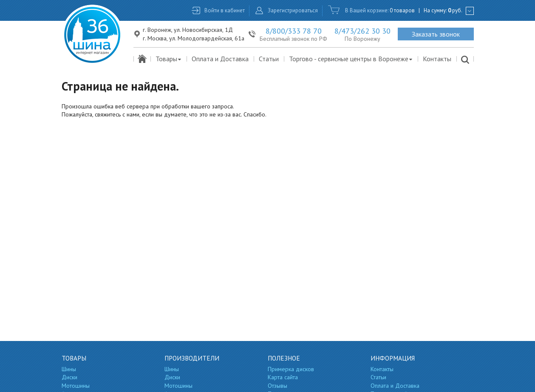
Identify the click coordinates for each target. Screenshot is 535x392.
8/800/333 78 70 (294, 31)
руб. (455, 10)
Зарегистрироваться (293, 10)
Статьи (269, 59)
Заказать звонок (436, 34)
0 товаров (402, 10)
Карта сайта (283, 377)
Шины (69, 369)
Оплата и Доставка (220, 59)
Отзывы (277, 386)
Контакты (437, 59)
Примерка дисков (291, 369)
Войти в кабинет (225, 10)
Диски (69, 377)
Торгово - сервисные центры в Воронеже (351, 59)
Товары (169, 59)
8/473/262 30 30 (362, 31)
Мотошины (76, 386)
